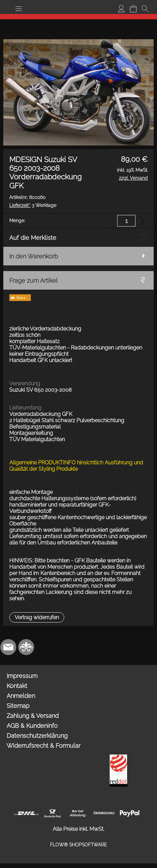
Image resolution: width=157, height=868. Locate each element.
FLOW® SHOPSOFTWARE (78, 845)
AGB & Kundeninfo (32, 726)
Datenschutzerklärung (37, 736)
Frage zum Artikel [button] (33, 281)
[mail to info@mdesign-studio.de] (8, 647)
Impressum (22, 676)
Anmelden (21, 696)
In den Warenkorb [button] (34, 256)
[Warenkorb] (133, 9)
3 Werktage (33, 205)
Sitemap (18, 706)
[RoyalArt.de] (26, 647)
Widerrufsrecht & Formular (44, 746)
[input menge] (126, 221)
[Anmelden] (121, 9)
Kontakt (17, 686)
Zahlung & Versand (33, 716)
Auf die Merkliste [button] (33, 238)
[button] (19, 9)
